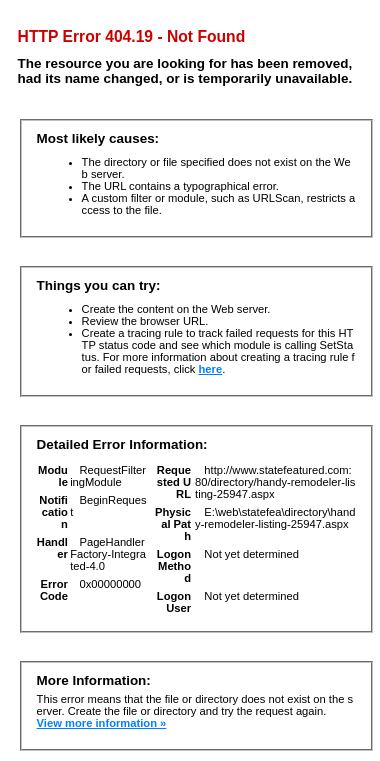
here (211, 369)
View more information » (102, 723)
